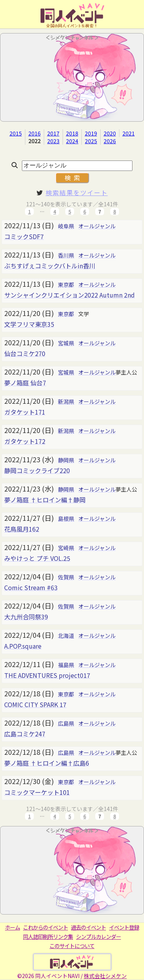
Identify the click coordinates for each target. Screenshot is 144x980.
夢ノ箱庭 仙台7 (25, 383)
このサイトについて (72, 946)
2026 (110, 141)
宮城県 (66, 343)
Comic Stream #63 (31, 587)
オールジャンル (97, 226)
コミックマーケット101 (37, 792)
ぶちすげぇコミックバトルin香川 (50, 266)
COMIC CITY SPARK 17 (35, 704)
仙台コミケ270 (25, 353)
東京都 (66, 284)
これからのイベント (46, 927)
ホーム (12, 927)
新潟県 (66, 401)
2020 (110, 133)
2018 (72, 133)
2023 (53, 141)
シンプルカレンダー (98, 937)
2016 (35, 133)
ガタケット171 (25, 412)
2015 (16, 133)
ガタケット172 (25, 441)
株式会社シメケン (105, 976)
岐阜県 (66, 226)
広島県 (66, 723)
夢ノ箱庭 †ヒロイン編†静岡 (45, 500)
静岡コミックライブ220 (37, 470)
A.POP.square (23, 646)
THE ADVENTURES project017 (47, 675)
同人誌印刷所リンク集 (48, 937)
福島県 (66, 665)
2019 (91, 133)
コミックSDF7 (24, 236)
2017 (53, 133)
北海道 (66, 635)
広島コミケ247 (25, 734)
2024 (72, 141)
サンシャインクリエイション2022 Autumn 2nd (70, 295)
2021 (129, 133)
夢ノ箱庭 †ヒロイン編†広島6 (47, 763)
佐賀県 (66, 577)
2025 (91, 141)
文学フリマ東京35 (29, 324)
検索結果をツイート (77, 192)
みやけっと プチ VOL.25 (37, 558)
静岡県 (66, 460)
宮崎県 (66, 548)
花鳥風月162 (22, 529)
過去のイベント (89, 927)
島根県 (66, 518)
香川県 (66, 255)
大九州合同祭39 (26, 617)
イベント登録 (124, 927)
